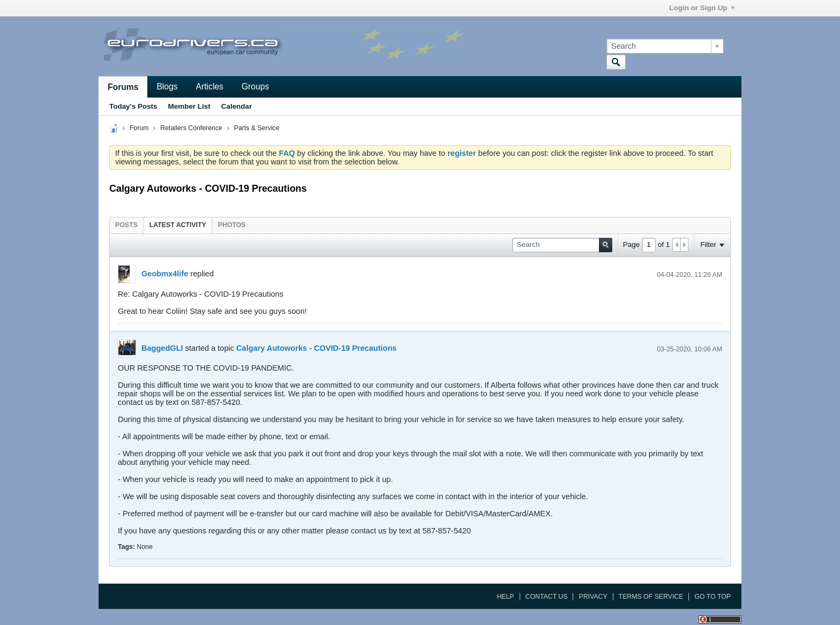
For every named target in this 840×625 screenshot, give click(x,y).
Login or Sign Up (702, 8)
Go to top (712, 597)
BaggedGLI (162, 348)
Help (505, 597)
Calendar (237, 106)
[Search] (665, 46)
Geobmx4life (165, 274)
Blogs (167, 86)
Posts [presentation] (126, 225)
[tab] (126, 225)
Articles (210, 86)
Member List (189, 106)
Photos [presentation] (232, 225)
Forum (139, 128)
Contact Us (547, 597)
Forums (123, 87)
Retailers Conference (191, 128)
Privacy (593, 597)
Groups (255, 86)
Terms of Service (651, 597)
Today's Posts (133, 106)
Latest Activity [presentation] (178, 225)
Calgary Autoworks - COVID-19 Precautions (316, 348)
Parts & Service (257, 128)
